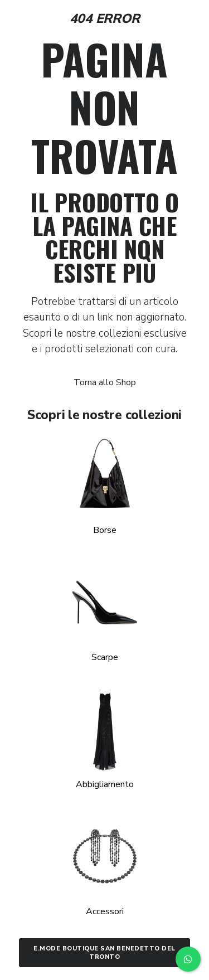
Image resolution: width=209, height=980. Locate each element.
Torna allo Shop (105, 382)
